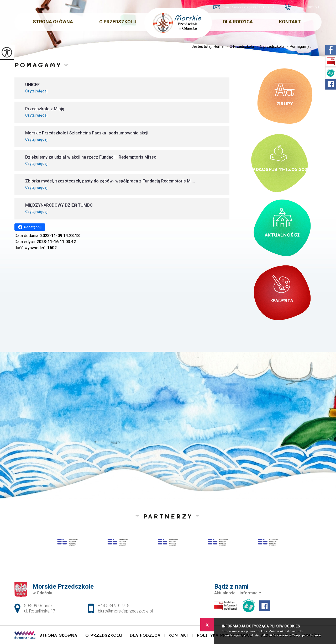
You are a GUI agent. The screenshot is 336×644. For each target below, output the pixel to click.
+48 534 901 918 (303, 7)
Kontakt (290, 22)
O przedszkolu (269, 46)
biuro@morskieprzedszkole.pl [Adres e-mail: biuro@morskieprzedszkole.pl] (125, 611)
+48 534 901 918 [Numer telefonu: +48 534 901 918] (114, 606)
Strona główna (53, 22)
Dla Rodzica (238, 22)
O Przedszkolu (118, 22)
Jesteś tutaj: (203, 46)
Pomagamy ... (298, 46)
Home (219, 46)
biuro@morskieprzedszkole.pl (244, 7)
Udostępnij (30, 227)
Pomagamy (38, 65)
